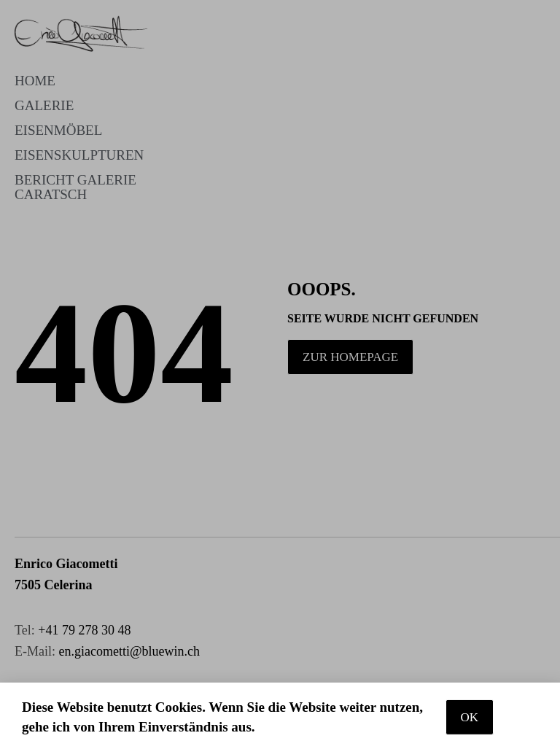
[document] (280, 374)
